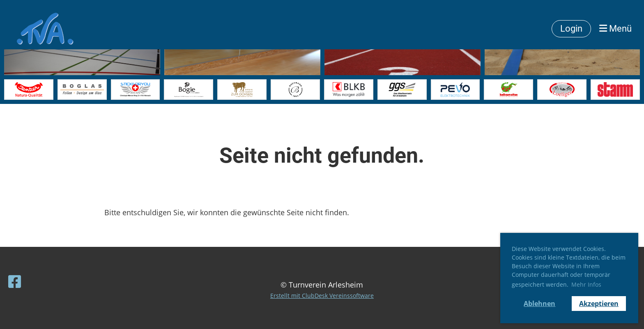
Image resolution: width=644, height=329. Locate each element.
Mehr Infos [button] (586, 284)
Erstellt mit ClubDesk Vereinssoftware (322, 296)
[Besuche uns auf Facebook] (15, 282)
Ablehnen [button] (539, 304)
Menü (615, 29)
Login (571, 29)
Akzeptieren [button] (599, 304)
